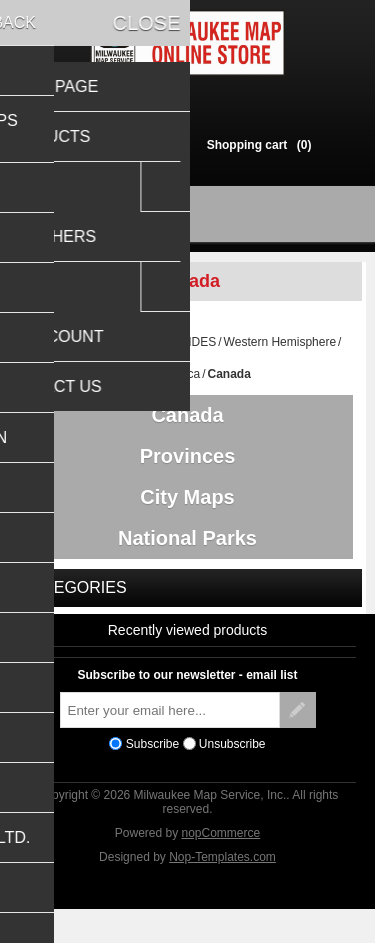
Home (50, 351)
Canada (187, 424)
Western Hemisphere (280, 351)
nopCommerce (221, 862)
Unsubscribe (232, 773)
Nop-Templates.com (222, 886)
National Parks (187, 562)
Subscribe (152, 773)
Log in (160, 144)
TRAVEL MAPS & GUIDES (144, 351)
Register (98, 144)
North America (162, 383)
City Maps (187, 516)
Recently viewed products (188, 659)
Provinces (188, 470)
